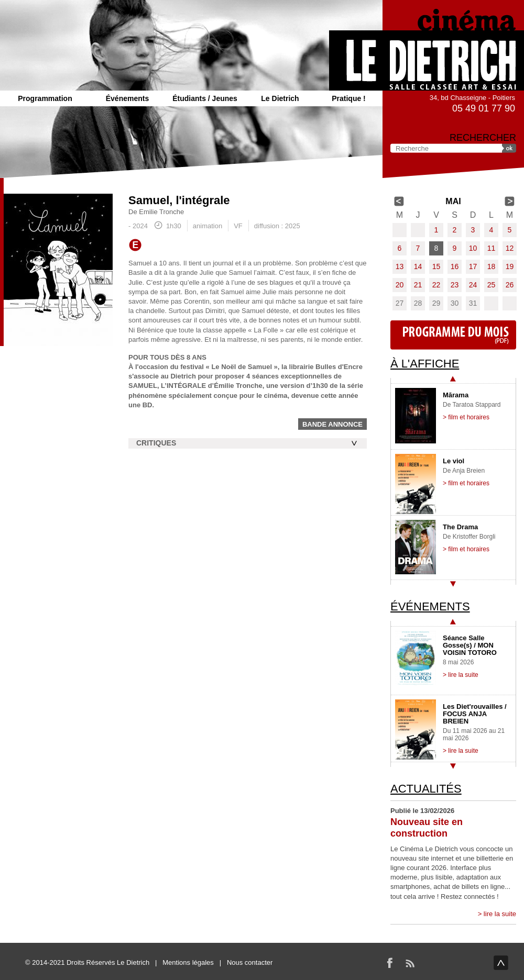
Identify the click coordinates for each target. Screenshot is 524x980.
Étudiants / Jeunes (205, 98)
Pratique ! (349, 98)
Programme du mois (453, 335)
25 (492, 285)
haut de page (501, 963)
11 (492, 248)
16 (455, 266)
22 (436, 285)
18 (492, 266)
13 (400, 266)
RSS (410, 963)
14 (418, 266)
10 (473, 248)
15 (436, 266)
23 (455, 285)
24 (473, 285)
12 (510, 248)
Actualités (426, 789)
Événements (127, 98)
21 (418, 285)
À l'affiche (425, 364)
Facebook (390, 963)
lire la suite (500, 914)
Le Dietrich (280, 98)
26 (510, 285)
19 (510, 266)
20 (400, 285)
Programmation (45, 98)
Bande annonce (332, 424)
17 (473, 266)
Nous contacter (250, 962)
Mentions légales (188, 962)
